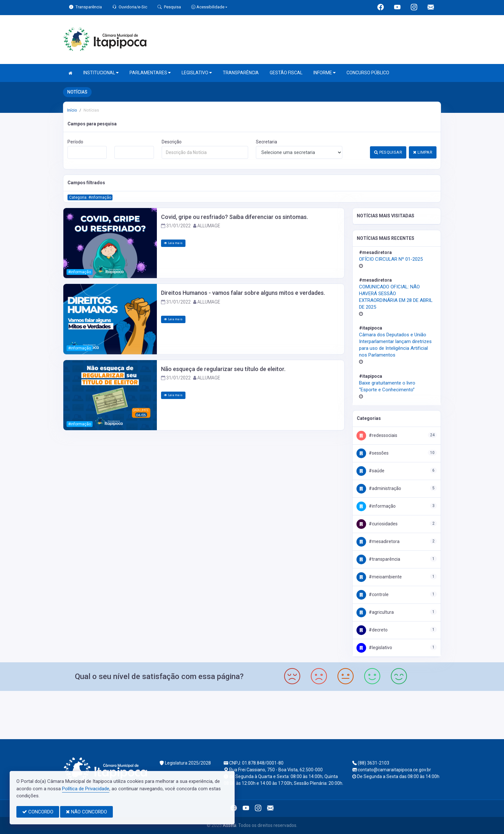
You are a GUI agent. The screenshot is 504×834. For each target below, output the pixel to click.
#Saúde (370, 471)
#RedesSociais (377, 435)
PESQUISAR (388, 152)
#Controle (373, 594)
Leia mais (173, 243)
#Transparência (378, 559)
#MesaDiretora (378, 541)
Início (72, 110)
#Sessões (373, 453)
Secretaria (266, 142)
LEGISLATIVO (197, 73)
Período (75, 142)
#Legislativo (374, 648)
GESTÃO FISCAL (286, 73)
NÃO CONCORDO (86, 812)
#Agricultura (375, 612)
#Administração (379, 488)
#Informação (376, 506)
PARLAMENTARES (150, 73)
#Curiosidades (377, 524)
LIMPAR (423, 152)
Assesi (230, 825)
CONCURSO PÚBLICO (368, 73)
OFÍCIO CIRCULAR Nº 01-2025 (391, 259)
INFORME (324, 73)
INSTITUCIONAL (101, 73)
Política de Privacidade (86, 789)
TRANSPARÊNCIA (241, 73)
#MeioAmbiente (379, 577)
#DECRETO (372, 630)
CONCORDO (38, 812)
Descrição (172, 142)
